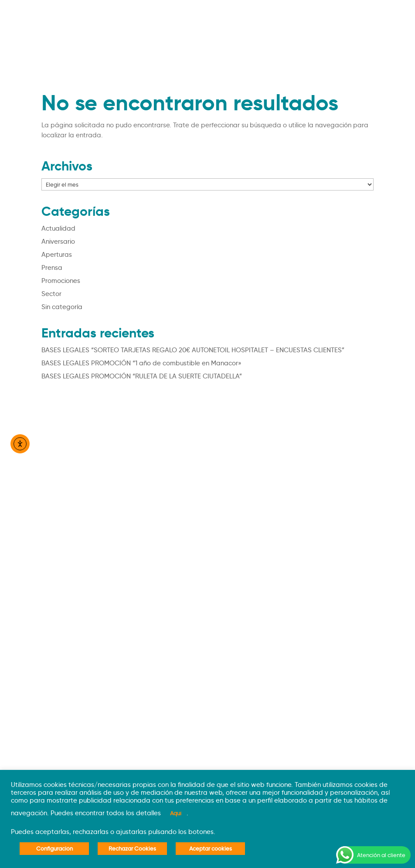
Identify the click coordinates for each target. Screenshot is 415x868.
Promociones (61, 281)
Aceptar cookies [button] (211, 848)
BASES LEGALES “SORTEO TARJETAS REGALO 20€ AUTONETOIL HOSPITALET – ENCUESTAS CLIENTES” (193, 350)
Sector (51, 294)
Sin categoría (62, 307)
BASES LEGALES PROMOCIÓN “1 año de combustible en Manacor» (141, 363)
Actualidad (58, 228)
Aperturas (57, 255)
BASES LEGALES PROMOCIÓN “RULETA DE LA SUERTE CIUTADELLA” (142, 376)
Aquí (176, 813)
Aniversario (58, 242)
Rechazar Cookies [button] (132, 848)
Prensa (52, 268)
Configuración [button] (54, 848)
